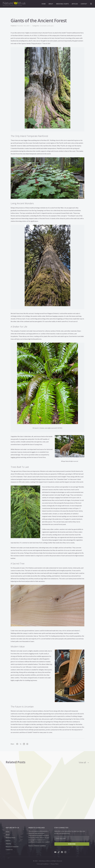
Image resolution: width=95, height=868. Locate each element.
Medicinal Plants (62, 4)
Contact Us (9, 850)
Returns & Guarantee (12, 847)
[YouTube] (55, 852)
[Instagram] (65, 852)
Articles (75, 4)
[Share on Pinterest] (27, 744)
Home (44, 4)
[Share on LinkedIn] (24, 744)
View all (82, 762)
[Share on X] (21, 744)
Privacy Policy (55, 864)
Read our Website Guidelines (37, 846)
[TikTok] (59, 852)
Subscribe (72, 844)
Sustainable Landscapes (47, 26)
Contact (84, 4)
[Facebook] (62, 852)
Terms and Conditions (43, 864)
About (51, 4)
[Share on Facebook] (17, 744)
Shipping (8, 844)
